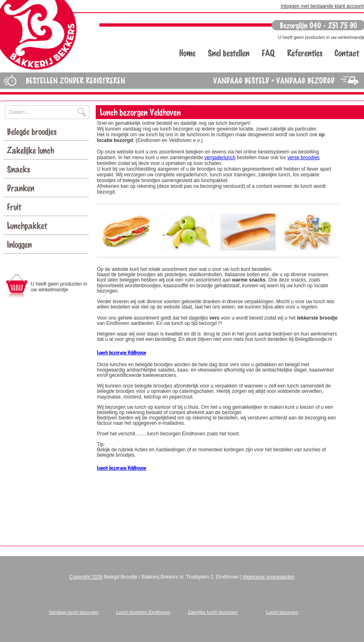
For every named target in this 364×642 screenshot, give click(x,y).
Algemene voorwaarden (269, 577)
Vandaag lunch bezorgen (74, 612)
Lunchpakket (29, 225)
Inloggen (19, 244)
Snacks (21, 169)
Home (187, 53)
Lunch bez (106, 468)
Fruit (17, 206)
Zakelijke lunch (33, 150)
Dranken (23, 188)
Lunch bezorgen (282, 612)
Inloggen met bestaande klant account (322, 6)
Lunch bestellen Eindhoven (143, 612)
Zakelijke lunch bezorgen (213, 612)
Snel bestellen (229, 53)
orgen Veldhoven (131, 468)
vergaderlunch (220, 158)
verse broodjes (304, 158)
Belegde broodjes (34, 131)
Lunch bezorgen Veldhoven (121, 352)
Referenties (305, 53)
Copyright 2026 (86, 577)
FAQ (268, 53)
